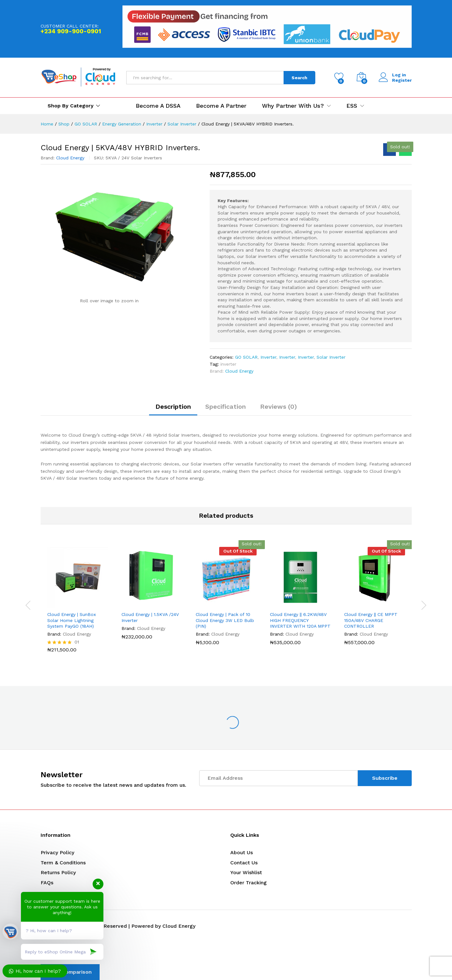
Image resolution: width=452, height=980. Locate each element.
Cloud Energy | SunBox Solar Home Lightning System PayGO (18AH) (72, 620)
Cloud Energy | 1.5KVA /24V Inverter (150, 617)
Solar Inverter (331, 357)
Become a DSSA (158, 106)
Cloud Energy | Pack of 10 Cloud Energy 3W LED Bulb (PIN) (225, 620)
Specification (226, 407)
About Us (242, 852)
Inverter (268, 357)
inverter (228, 364)
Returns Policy (58, 872)
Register (402, 80)
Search (299, 78)
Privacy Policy (57, 852)
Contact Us (244, 863)
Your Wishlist (246, 872)
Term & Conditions (63, 863)
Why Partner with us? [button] (293, 106)
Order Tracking (249, 883)
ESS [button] (352, 106)
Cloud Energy (70, 158)
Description (173, 407)
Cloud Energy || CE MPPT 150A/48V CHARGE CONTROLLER (371, 620)
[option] (78, 604)
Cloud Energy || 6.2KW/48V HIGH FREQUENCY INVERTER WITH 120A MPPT (300, 620)
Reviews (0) (278, 407)
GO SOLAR (246, 357)
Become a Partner (221, 106)
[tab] (173, 409)
